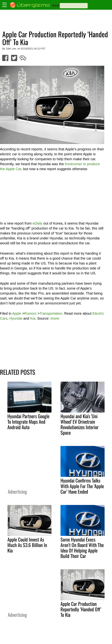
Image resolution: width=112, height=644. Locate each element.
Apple (17, 313)
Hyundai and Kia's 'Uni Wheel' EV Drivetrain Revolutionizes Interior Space (80, 424)
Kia (33, 318)
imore (55, 318)
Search (55, 5)
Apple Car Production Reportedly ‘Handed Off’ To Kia (81, 609)
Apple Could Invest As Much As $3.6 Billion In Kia (27, 545)
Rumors (30, 313)
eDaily (38, 223)
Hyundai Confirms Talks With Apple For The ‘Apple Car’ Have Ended (82, 486)
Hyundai (16, 318)
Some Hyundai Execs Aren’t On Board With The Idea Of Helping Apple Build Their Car (82, 548)
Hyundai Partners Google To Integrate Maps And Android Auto (28, 422)
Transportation (51, 313)
